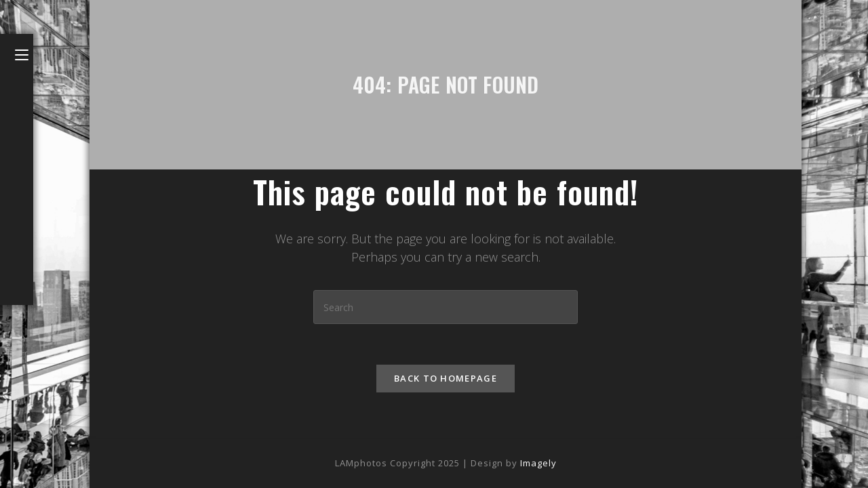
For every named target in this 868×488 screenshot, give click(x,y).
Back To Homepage (446, 378)
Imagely (538, 463)
